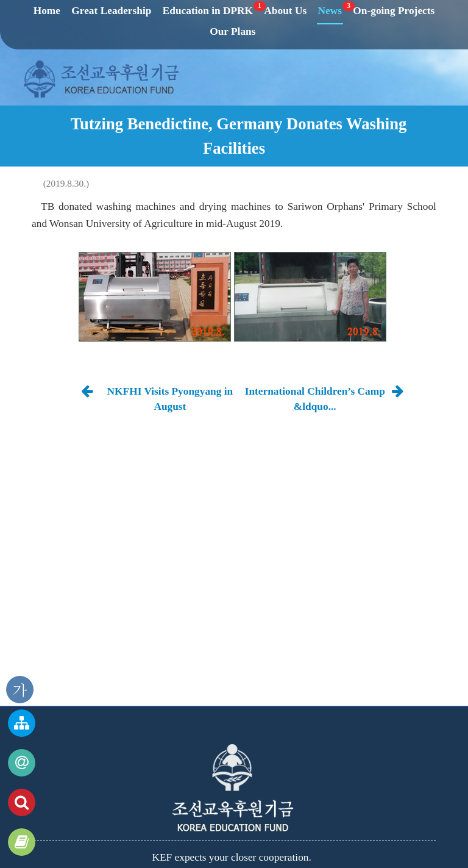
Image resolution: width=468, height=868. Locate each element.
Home (47, 11)
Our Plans (232, 31)
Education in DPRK (208, 11)
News (331, 11)
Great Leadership (111, 11)
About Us (285, 11)
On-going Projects (394, 11)
